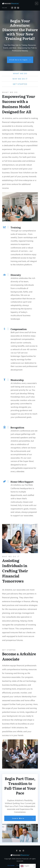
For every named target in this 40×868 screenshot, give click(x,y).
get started (20, 84)
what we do (20, 73)
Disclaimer (11, 865)
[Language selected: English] (28, 866)
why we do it (20, 79)
